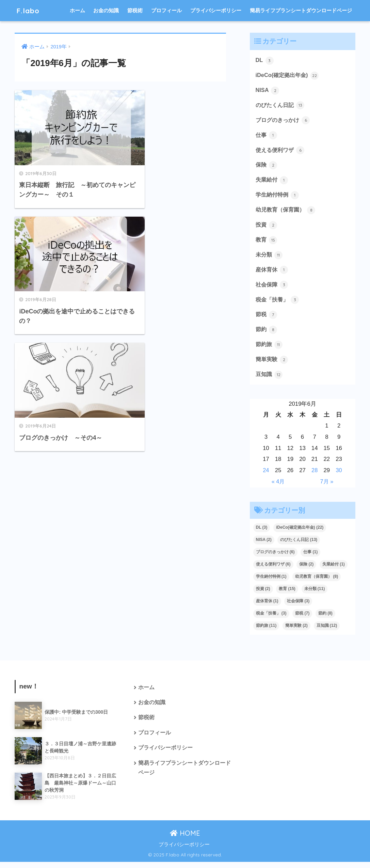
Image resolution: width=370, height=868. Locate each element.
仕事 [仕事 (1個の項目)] (310, 558)
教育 (267, 243)
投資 (267, 228)
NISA (268, 91)
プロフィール (166, 10)
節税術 (135, 10)
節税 (267, 320)
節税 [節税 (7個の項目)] (302, 619)
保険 (267, 167)
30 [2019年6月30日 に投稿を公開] (339, 476)
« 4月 (278, 487)
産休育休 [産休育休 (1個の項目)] (267, 607)
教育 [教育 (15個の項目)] (287, 595)
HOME (185, 839)
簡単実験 (273, 365)
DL (265, 61)
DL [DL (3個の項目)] (262, 533)
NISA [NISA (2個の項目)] (264, 546)
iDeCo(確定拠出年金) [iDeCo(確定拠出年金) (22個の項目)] (300, 533)
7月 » (327, 487)
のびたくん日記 (281, 106)
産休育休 (273, 274)
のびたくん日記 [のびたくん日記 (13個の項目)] (299, 546)
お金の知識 (106, 10)
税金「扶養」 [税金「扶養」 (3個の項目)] (271, 619)
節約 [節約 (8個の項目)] (325, 619)
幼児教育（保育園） (287, 213)
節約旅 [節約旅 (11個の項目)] (266, 632)
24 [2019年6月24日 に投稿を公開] (266, 476)
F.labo (29, 10)
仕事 (267, 137)
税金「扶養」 (278, 304)
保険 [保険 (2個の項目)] (306, 570)
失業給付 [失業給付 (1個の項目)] (334, 570)
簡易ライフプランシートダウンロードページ (301, 10)
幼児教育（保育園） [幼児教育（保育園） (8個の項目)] (317, 583)
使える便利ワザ (281, 152)
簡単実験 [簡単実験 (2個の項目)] (296, 632)
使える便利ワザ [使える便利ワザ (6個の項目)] (273, 570)
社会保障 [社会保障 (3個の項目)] (298, 607)
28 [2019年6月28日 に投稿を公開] (315, 476)
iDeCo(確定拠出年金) (288, 76)
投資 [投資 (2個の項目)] (263, 595)
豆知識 (270, 380)
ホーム (77, 10)
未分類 (270, 259)
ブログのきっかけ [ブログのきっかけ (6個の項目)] (275, 558)
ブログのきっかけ (284, 121)
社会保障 (273, 289)
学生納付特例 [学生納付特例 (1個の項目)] (271, 583)
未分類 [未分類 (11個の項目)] (315, 595)
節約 (267, 335)
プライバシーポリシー (216, 10)
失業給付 (273, 182)
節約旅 (270, 350)
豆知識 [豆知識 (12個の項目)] (327, 632)
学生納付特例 (278, 198)
